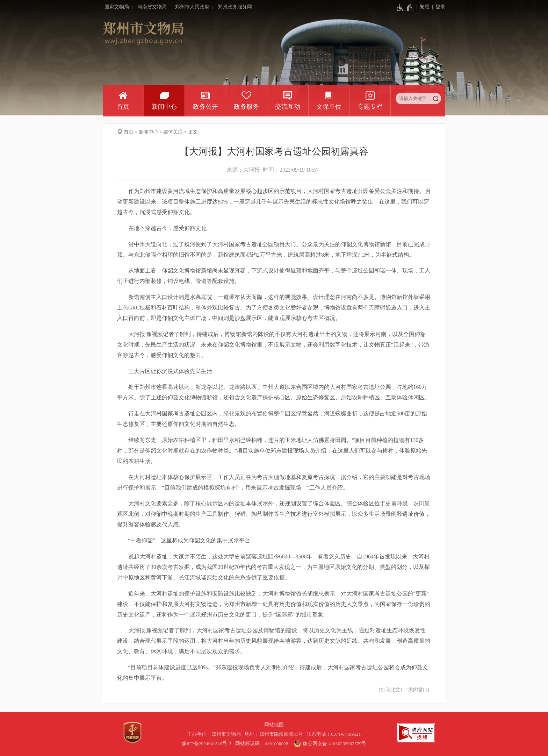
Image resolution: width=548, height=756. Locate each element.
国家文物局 (117, 7)
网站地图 (274, 725)
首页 (123, 107)
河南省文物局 (152, 7)
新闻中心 (164, 107)
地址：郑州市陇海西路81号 (275, 734)
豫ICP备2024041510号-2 (207, 744)
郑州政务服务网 (235, 7)
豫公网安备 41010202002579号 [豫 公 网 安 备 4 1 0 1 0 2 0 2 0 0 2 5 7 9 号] (329, 743)
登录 (440, 7)
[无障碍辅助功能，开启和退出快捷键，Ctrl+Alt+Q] (405, 8)
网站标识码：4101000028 (262, 744)
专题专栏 (370, 107)
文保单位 (329, 107)
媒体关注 (173, 132)
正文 (193, 132)
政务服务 (246, 107)
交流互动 (288, 107)
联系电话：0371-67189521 (334, 734)
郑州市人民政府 (192, 7)
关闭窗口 (418, 690)
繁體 (425, 7)
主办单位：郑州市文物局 (215, 734)
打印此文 (390, 690)
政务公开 (206, 107)
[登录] (437, 7)
